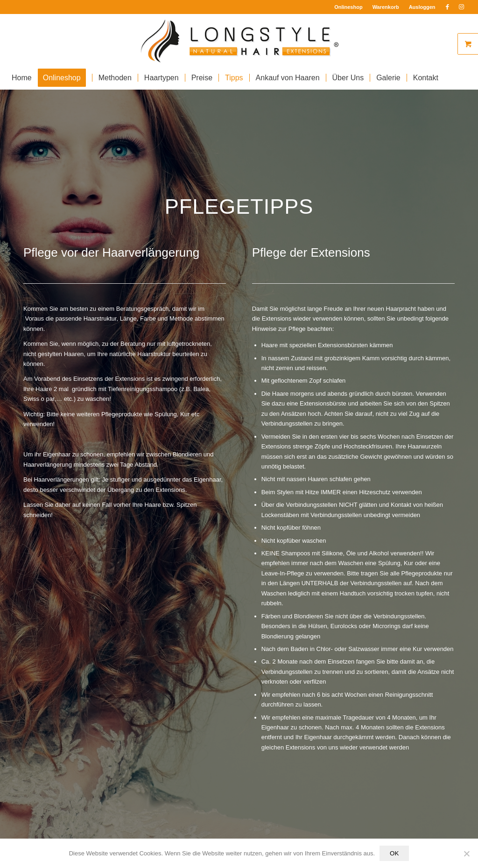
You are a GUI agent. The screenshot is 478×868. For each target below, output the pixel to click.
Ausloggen (422, 7)
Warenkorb (386, 7)
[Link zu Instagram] (462, 7)
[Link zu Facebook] (447, 7)
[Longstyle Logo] (239, 40)
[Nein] (466, 854)
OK (394, 853)
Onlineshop (348, 7)
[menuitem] (349, 7)
